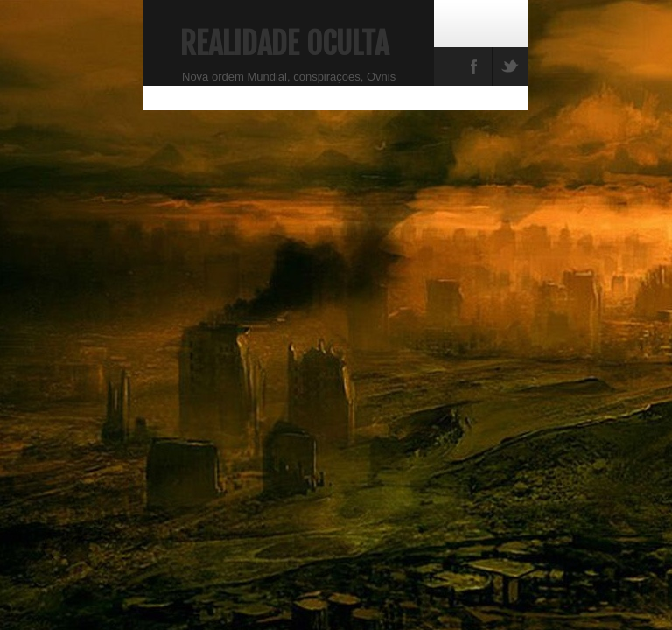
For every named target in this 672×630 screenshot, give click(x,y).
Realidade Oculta (284, 44)
